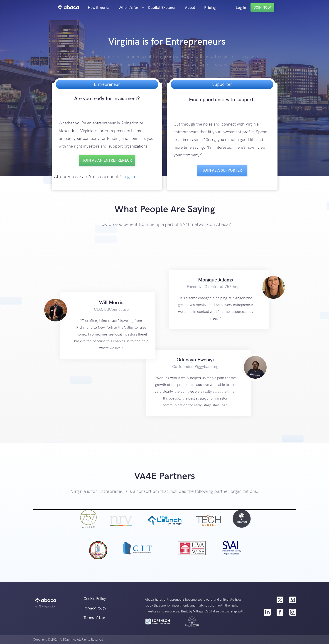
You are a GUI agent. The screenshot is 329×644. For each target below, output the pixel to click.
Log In (241, 8)
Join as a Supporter (222, 170)
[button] (131, 8)
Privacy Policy (95, 608)
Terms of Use (94, 618)
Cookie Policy (95, 599)
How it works (99, 8)
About (190, 8)
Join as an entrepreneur (107, 160)
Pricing (210, 8)
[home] (68, 7)
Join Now (262, 7)
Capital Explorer (162, 8)
